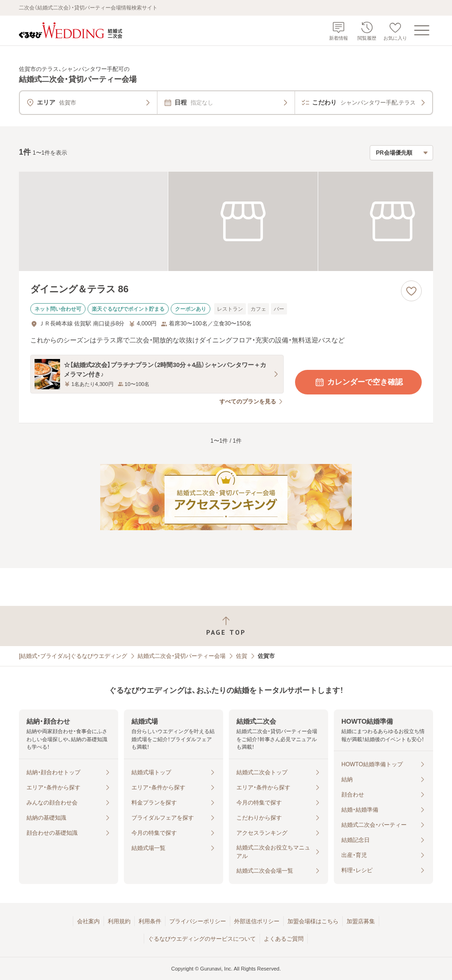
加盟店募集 (361, 921)
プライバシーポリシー (198, 921)
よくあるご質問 (284, 939)
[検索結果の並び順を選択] (401, 153)
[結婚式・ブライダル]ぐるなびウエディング (73, 656)
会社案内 (88, 921)
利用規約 (119, 921)
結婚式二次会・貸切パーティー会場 (182, 656)
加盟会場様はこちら (313, 921)
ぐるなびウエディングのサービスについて (202, 939)
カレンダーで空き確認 (358, 382)
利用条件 (150, 921)
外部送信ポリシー (257, 921)
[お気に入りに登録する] (411, 291)
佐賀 (242, 656)
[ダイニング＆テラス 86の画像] (226, 221)
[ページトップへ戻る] (226, 626)
